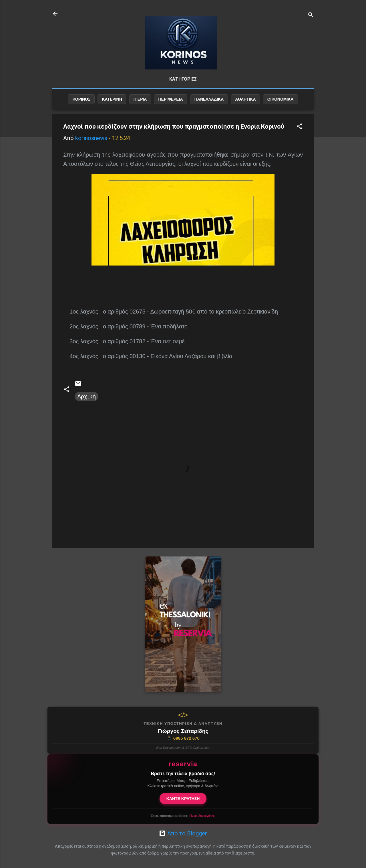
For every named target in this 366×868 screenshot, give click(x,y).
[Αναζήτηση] (311, 16)
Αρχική (86, 396)
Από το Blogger (183, 833)
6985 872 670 (183, 738)
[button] (299, 127)
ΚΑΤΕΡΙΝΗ (112, 99)
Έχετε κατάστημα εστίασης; (183, 816)
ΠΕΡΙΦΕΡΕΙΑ (170, 99)
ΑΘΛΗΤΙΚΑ (245, 99)
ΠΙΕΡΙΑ (140, 99)
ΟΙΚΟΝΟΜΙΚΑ (281, 99)
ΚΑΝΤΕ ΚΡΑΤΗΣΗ (183, 799)
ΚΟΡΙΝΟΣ (81, 99)
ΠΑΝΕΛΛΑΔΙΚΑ (209, 99)
